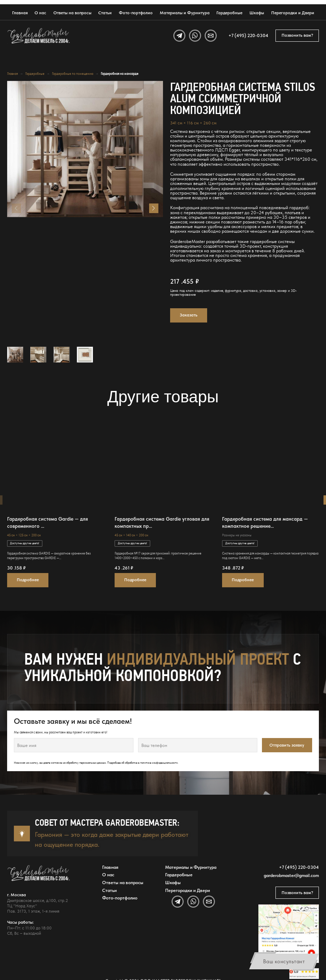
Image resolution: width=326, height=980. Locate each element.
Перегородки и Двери (293, 13)
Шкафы (257, 13)
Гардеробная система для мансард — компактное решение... (265, 522)
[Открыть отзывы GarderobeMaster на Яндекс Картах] (304, 973)
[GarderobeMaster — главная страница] (39, 36)
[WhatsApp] (195, 36)
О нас (40, 13)
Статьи (105, 13)
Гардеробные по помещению (73, 74)
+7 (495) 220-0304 (248, 35)
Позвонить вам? (297, 35)
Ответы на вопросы (72, 13)
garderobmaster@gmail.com (291, 875)
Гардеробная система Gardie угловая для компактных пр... (162, 522)
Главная (20, 13)
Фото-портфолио (136, 13)
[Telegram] (179, 36)
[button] (154, 208)
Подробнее (28, 580)
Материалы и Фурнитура (185, 13)
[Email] (211, 36)
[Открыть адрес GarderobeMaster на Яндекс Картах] (289, 934)
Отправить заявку (287, 745)
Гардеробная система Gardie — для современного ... (48, 522)
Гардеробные (229, 13)
